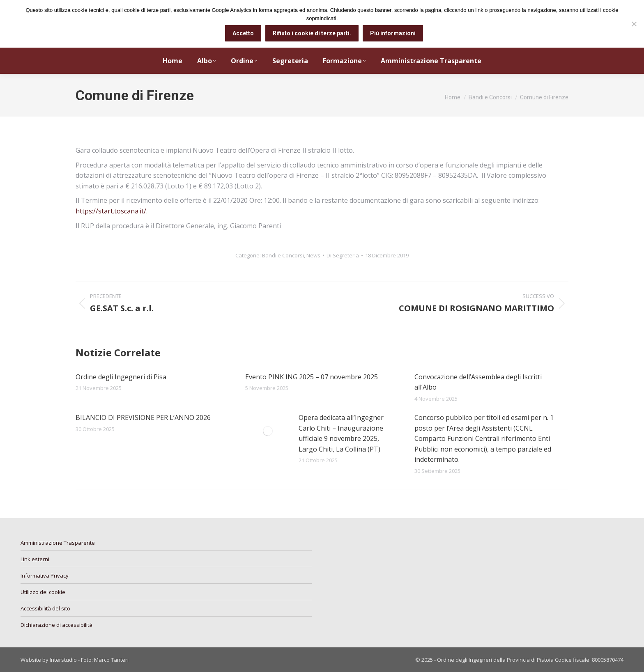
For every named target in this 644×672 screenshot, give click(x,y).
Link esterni (35, 559)
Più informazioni (393, 33)
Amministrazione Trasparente (58, 543)
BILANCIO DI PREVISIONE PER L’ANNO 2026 (143, 417)
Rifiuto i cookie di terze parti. (312, 33)
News (313, 255)
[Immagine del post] (268, 431)
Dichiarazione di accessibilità (56, 625)
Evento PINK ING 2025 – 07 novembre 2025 (312, 377)
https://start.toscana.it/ (111, 211)
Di (343, 255)
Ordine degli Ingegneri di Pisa (121, 377)
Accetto (243, 33)
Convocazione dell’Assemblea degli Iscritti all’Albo (478, 382)
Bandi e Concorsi (283, 255)
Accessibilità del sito (45, 608)
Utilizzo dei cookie (43, 592)
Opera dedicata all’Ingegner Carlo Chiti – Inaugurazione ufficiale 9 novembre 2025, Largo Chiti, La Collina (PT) (341, 433)
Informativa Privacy (45, 576)
